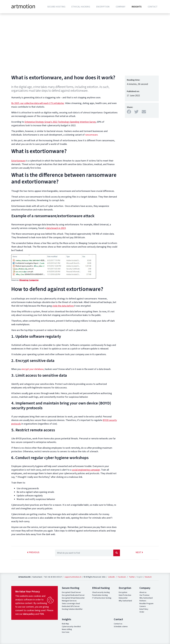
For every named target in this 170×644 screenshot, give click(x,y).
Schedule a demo (121, 627)
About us (143, 592)
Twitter (132, 577)
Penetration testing (100, 595)
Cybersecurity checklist (71, 627)
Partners (143, 601)
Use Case (66, 632)
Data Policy (144, 609)
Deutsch (148, 577)
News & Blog (67, 629)
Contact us (118, 624)
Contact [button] (153, 7)
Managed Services (69, 601)
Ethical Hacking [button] (81, 7)
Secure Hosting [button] (56, 7)
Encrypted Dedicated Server (73, 595)
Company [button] (121, 7)
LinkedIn (111, 577)
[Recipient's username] (84, 553)
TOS (42, 614)
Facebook (122, 577)
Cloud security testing (101, 592)
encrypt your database (32, 369)
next (139, 552)
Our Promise (144, 595)
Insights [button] (137, 7)
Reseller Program (146, 604)
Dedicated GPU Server (71, 606)
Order (142, 612)
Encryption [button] (103, 7)
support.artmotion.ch (73, 577)
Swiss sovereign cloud (71, 604)
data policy (29, 614)
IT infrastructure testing (102, 598)
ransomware (91, 135)
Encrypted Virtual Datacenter (73, 598)
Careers (143, 606)
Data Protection (125, 595)
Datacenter (123, 598)
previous (33, 552)
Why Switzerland (125, 601)
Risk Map (65, 624)
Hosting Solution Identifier (72, 609)
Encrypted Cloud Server (71, 592)
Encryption (123, 592)
